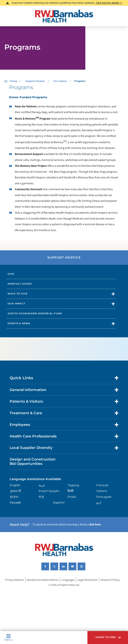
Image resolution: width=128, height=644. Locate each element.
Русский (15, 502)
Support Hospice (35, 81)
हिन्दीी (71, 491)
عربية (42, 485)
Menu (8, 638)
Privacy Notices (15, 580)
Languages (68, 580)
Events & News (19, 323)
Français (102, 485)
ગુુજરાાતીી (15, 491)
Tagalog (73, 485)
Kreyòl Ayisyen (49, 491)
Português (104, 497)
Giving (13, 81)
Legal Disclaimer (88, 580)
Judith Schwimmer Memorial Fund (35, 313)
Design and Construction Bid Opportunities (33, 461)
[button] (108, 638)
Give (11, 274)
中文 (42, 497)
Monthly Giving (20, 284)
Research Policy (110, 580)
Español (59, 502)
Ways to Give (18, 294)
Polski (72, 497)
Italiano (102, 491)
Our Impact (60, 81)
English (15, 485)
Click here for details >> (109, 3)
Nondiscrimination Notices (43, 580)
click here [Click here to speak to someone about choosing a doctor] (95, 524)
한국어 (14, 497)
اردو (99, 502)
